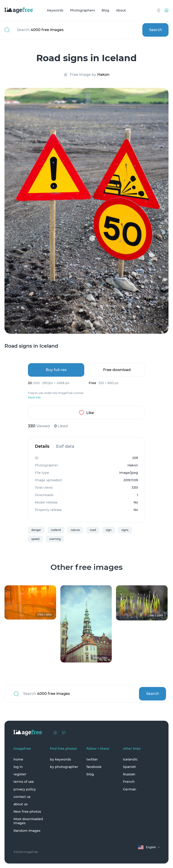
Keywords (55, 10)
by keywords (60, 759)
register (20, 774)
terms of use (24, 782)
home (18, 759)
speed (35, 539)
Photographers (82, 10)
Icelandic (130, 759)
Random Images (27, 831)
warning (55, 539)
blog (90, 774)
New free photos (27, 812)
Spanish (130, 767)
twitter (92, 759)
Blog (105, 10)
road (93, 530)
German (130, 789)
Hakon (103, 75)
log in (18, 767)
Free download (117, 370)
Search (156, 30)
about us (20, 804)
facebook (94, 767)
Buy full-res (56, 370)
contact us (22, 797)
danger (36, 530)
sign (109, 530)
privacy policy (25, 789)
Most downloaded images (28, 821)
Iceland (56, 530)
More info (34, 398)
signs (125, 530)
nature (75, 530)
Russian (129, 774)
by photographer (64, 767)
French (129, 782)
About (121, 10)
